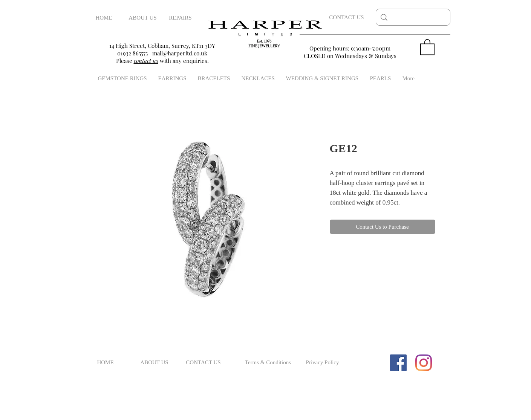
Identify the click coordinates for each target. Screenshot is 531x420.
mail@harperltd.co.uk (180, 53)
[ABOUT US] (143, 18)
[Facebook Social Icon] (398, 363)
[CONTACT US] (347, 17)
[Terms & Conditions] (268, 363)
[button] (427, 47)
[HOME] (104, 18)
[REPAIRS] (181, 18)
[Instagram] (424, 363)
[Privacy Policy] (323, 363)
